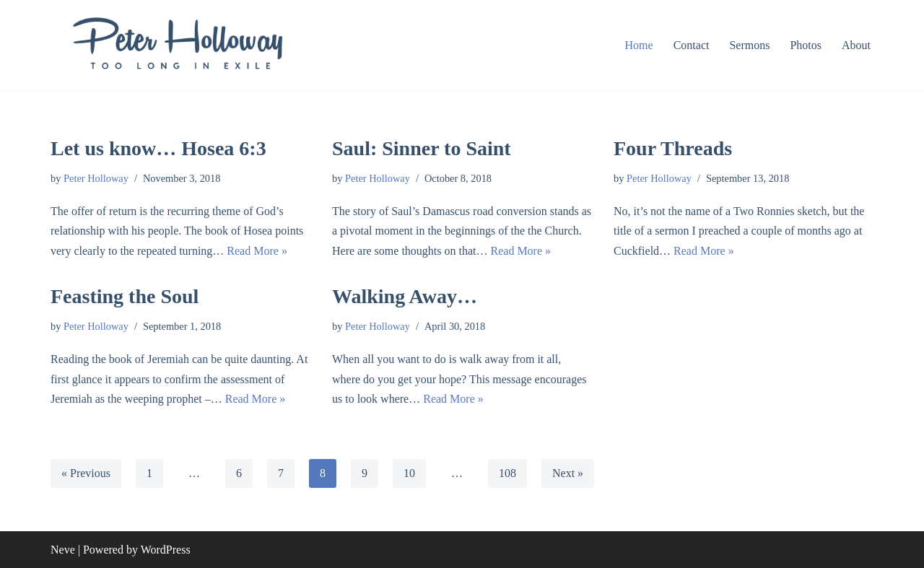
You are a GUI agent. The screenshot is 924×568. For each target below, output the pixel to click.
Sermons (749, 45)
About (856, 45)
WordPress (166, 550)
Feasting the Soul (125, 296)
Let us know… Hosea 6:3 (158, 148)
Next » (568, 473)
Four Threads (673, 148)
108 (507, 473)
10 (409, 473)
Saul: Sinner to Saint (422, 148)
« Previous (86, 473)
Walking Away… (405, 296)
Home (639, 45)
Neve (63, 550)
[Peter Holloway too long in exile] (177, 45)
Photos (806, 45)
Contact (692, 45)
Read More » (257, 251)
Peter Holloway (96, 178)
